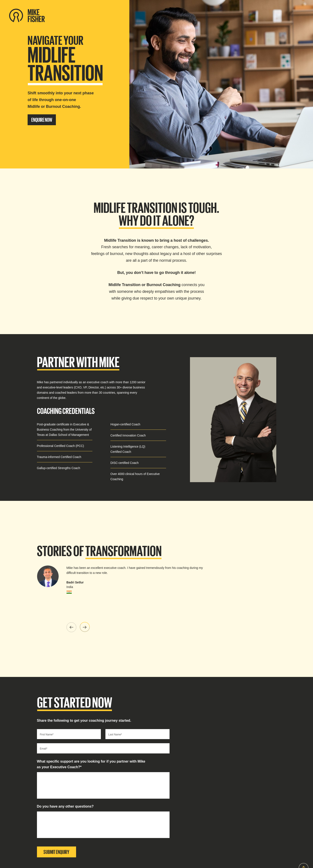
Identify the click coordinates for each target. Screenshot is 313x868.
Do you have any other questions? (65, 806)
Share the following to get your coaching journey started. (84, 721)
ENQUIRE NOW (42, 120)
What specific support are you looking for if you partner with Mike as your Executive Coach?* (91, 764)
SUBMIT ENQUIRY (56, 852)
